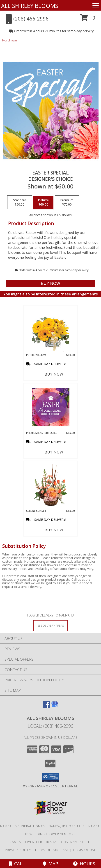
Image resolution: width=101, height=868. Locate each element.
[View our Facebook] (46, 706)
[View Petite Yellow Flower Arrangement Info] (51, 329)
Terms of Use (84, 850)
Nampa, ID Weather (26, 842)
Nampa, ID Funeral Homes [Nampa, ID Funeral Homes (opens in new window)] (23, 826)
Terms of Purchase (52, 850)
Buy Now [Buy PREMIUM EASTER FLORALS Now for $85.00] (54, 452)
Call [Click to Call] (17, 864)
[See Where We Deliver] (50, 625)
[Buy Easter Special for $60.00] (50, 284)
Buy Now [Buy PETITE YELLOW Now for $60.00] (54, 374)
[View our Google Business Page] (55, 706)
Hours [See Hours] (84, 864)
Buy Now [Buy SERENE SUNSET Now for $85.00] (54, 530)
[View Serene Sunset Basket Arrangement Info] (51, 485)
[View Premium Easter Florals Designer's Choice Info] (51, 407)
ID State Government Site (69, 842)
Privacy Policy (18, 850)
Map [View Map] (50, 864)
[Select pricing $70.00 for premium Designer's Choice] (67, 202)
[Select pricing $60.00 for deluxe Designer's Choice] (43, 202)
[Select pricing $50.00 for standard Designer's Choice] (20, 202)
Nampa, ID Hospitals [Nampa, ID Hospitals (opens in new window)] (67, 826)
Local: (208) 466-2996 (50, 726)
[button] (88, 19)
